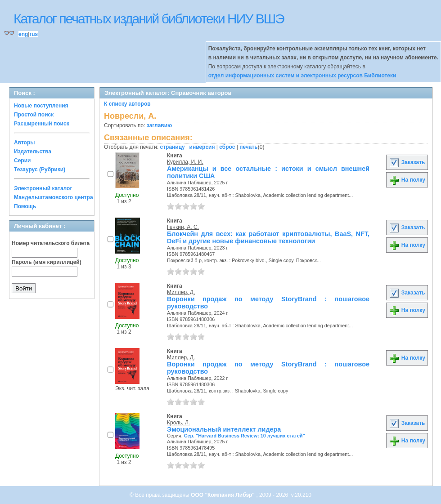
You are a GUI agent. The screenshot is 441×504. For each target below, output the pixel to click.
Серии (22, 161)
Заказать (407, 162)
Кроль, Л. (178, 423)
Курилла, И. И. (185, 162)
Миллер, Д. (181, 292)
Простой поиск (34, 115)
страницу (173, 147)
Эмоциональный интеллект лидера (224, 429)
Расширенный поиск (42, 124)
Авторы (25, 143)
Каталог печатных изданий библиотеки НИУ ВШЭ (149, 19)
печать (249, 147)
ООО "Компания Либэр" (223, 495)
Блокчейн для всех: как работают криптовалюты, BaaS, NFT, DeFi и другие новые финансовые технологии (268, 237)
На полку (407, 180)
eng (23, 34)
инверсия (202, 147)
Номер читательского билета (51, 243)
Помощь (25, 206)
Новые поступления (41, 106)
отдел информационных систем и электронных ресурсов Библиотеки (302, 76)
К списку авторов (127, 104)
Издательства (33, 152)
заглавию (159, 125)
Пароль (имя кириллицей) (47, 262)
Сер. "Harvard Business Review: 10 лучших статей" (245, 436)
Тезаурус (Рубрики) (40, 169)
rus (34, 34)
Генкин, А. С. (183, 227)
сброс (227, 147)
